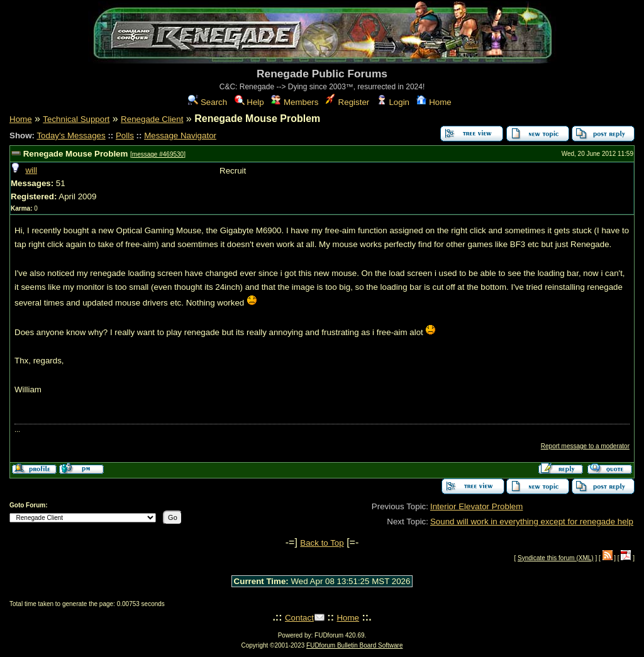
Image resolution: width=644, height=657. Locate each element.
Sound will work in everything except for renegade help (532, 522)
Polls (125, 135)
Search (208, 102)
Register (347, 102)
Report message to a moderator (585, 446)
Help (249, 102)
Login (393, 102)
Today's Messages (71, 135)
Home (434, 102)
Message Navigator (180, 135)
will (31, 170)
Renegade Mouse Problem (76, 154)
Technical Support (76, 119)
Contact (299, 618)
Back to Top (322, 543)
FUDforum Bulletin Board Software (354, 645)
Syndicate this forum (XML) (556, 558)
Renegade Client (152, 119)
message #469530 (158, 154)
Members (295, 102)
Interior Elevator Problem (476, 506)
